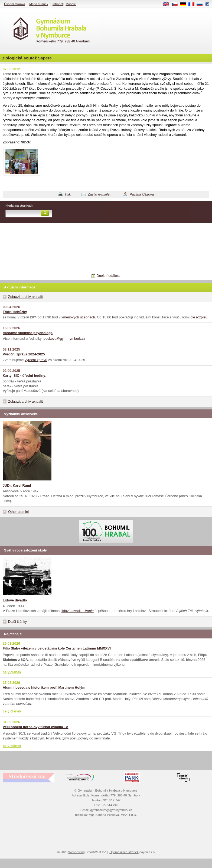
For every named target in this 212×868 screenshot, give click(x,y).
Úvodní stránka (14, 4)
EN (168, 5)
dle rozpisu (199, 317)
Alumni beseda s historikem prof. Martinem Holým (44, 687)
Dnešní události (108, 276)
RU (202, 5)
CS (177, 5)
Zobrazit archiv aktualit (25, 297)
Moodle (71, 4)
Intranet (58, 4)
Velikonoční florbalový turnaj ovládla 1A (36, 727)
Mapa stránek (39, 4)
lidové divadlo (78, 611)
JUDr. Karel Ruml (17, 485)
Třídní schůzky (15, 312)
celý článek (12, 672)
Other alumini (18, 512)
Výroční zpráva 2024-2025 (24, 354)
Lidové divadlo (15, 600)
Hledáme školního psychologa (28, 333)
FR (193, 5)
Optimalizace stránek (124, 852)
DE (185, 5)
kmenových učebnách (78, 317)
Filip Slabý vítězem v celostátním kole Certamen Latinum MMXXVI (57, 648)
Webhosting (76, 852)
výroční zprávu (36, 360)
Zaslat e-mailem (100, 194)
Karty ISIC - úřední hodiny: (25, 376)
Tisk (68, 194)
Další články (17, 622)
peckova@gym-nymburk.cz (65, 339)
